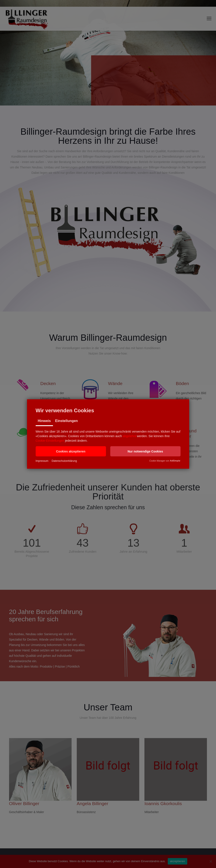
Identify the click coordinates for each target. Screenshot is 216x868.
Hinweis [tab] (44, 421)
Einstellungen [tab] (66, 421)
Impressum (42, 461)
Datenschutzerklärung (64, 461)
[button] (71, 451)
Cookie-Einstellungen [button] (50, 441)
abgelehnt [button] (130, 436)
